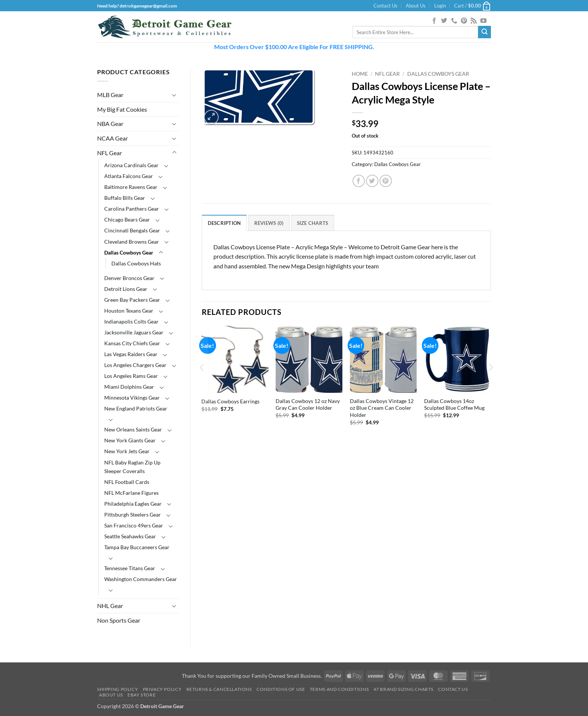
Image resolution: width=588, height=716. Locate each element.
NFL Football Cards (127, 482)
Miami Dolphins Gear (129, 387)
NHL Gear (110, 606)
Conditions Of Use (281, 689)
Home (360, 74)
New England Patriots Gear (136, 408)
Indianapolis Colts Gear (131, 321)
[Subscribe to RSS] (474, 21)
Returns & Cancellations (219, 689)
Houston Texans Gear (129, 311)
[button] (440, 6)
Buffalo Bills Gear (125, 198)
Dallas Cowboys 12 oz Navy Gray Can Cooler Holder (308, 404)
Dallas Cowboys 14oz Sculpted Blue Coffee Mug (454, 404)
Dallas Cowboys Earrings (230, 401)
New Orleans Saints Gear (133, 429)
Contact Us (385, 6)
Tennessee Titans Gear (130, 568)
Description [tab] (224, 223)
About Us (416, 6)
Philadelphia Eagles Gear (133, 504)
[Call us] (454, 21)
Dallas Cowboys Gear (129, 252)
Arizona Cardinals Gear (131, 165)
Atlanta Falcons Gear (129, 176)
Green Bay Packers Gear (132, 300)
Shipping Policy (118, 689)
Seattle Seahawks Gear (130, 536)
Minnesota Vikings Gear (132, 398)
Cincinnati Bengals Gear (132, 230)
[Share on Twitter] (372, 181)
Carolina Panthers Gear (132, 209)
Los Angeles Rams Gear (131, 376)
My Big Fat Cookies (122, 109)
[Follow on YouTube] (483, 21)
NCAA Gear (112, 138)
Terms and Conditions (339, 689)
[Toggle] (174, 95)
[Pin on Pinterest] (386, 181)
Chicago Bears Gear (127, 219)
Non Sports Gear (119, 620)
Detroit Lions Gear (126, 289)
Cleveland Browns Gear (132, 242)
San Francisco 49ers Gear (134, 525)
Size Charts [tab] (313, 223)
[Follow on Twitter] (444, 21)
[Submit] (484, 32)
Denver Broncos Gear (129, 278)
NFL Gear (109, 153)
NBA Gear (110, 124)
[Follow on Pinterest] (464, 21)
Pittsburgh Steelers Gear (133, 515)
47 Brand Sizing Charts (403, 689)
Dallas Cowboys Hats (136, 263)
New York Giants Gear (130, 440)
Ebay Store (142, 695)
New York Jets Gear (127, 451)
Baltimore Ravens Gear (131, 187)
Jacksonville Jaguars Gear (134, 332)
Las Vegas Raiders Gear (131, 354)
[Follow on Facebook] (434, 21)
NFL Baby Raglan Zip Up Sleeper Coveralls (132, 467)
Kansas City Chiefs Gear (132, 343)
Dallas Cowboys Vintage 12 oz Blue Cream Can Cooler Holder (382, 408)
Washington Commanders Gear (141, 579)
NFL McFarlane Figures (131, 493)
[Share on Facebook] (359, 181)
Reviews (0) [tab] (269, 223)
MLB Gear (110, 95)
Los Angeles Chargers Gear (135, 365)
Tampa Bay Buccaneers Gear (137, 547)
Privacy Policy (162, 689)
